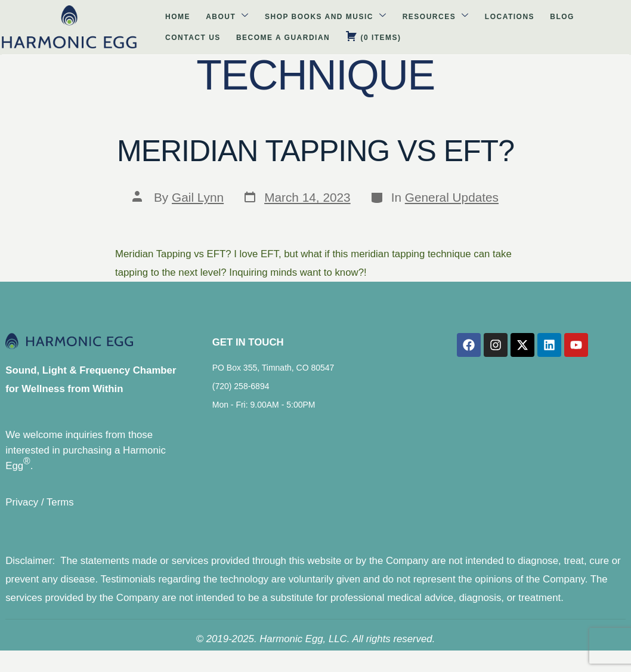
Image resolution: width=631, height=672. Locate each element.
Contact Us (468, 17)
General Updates (452, 197)
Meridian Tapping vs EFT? (315, 151)
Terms (55, 512)
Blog (423, 17)
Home (86, 17)
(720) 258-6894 (239, 394)
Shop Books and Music (215, 16)
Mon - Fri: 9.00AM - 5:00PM (262, 413)
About (126, 16)
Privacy (16, 512)
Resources (315, 16)
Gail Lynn (198, 197)
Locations (379, 17)
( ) (101, 37)
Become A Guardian (548, 17)
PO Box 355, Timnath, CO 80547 (272, 376)
